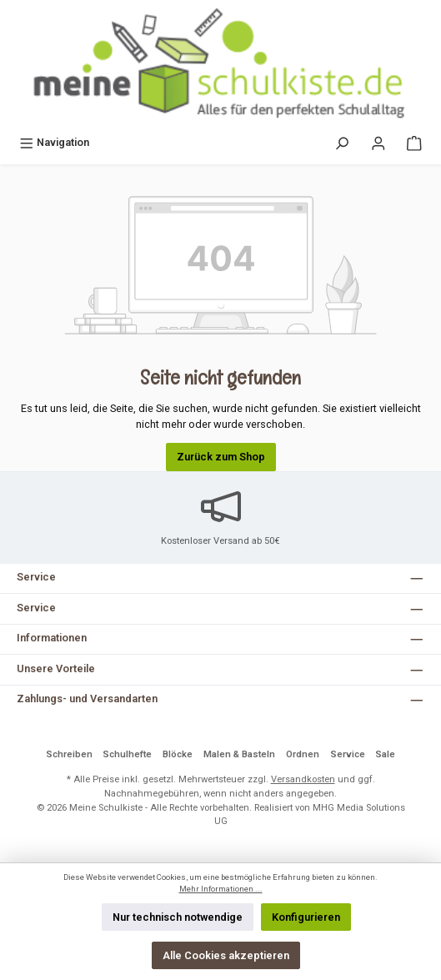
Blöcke (178, 754)
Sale (385, 754)
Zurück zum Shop (221, 457)
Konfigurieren (306, 917)
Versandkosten (303, 779)
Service (348, 754)
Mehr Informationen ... (221, 889)
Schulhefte (127, 754)
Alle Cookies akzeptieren (226, 955)
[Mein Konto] (378, 142)
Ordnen (303, 754)
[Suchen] (342, 142)
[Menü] (54, 142)
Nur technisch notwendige (178, 917)
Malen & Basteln (239, 754)
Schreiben (69, 754)
